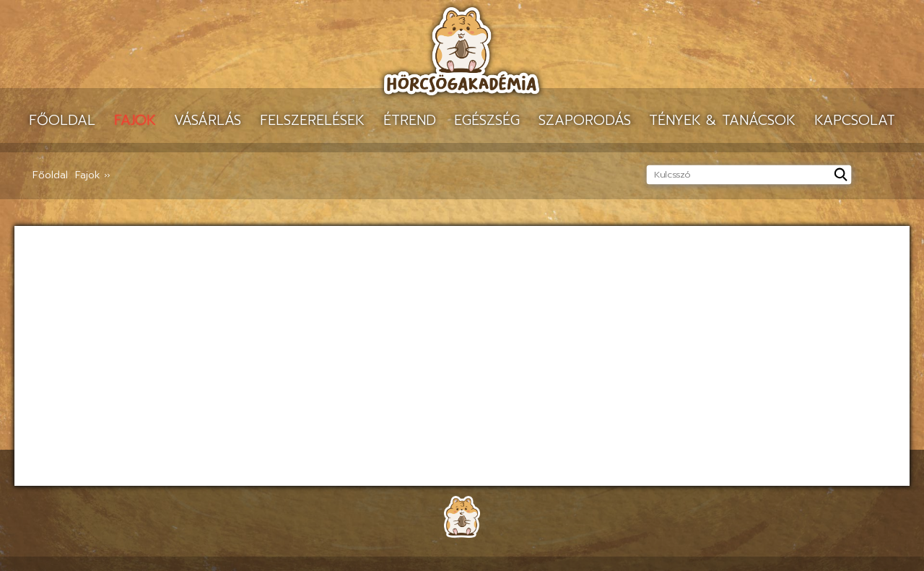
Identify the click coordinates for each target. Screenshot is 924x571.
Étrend (410, 120)
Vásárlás (208, 120)
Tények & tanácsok (722, 120)
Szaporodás (585, 120)
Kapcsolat (855, 120)
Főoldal (62, 120)
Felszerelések (312, 120)
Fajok (135, 120)
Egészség (487, 120)
